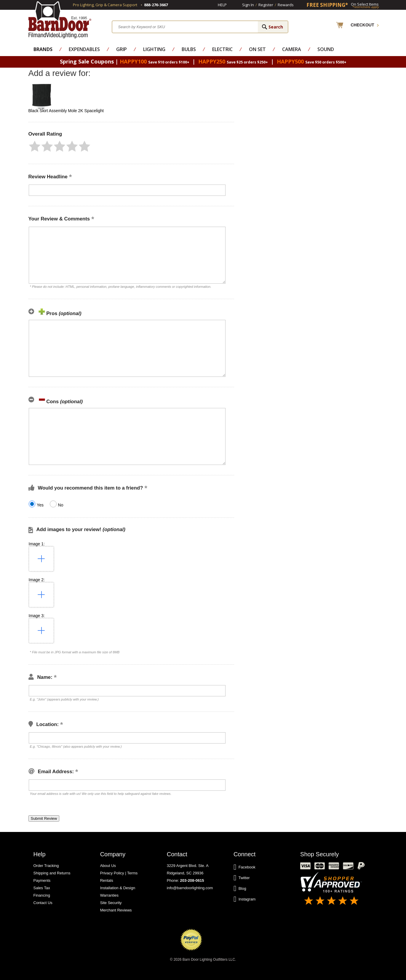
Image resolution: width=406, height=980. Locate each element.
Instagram (245, 899)
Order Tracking (46, 866)
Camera (292, 49)
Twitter (242, 878)
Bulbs (189, 49)
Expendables (84, 49)
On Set (257, 49)
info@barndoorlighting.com (190, 888)
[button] (35, 146)
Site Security (111, 903)
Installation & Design (118, 888)
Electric (222, 49)
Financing (42, 895)
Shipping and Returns (52, 873)
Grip (122, 49)
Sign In (248, 5)
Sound (326, 49)
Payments (42, 880)
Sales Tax (42, 888)
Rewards (286, 5)
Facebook (244, 867)
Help (222, 5)
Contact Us (43, 903)
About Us (108, 866)
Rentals (107, 880)
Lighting (154, 49)
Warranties (109, 895)
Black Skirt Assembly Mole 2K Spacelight (66, 111)
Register (266, 5)
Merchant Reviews (116, 910)
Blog (240, 889)
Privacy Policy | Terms (119, 873)
